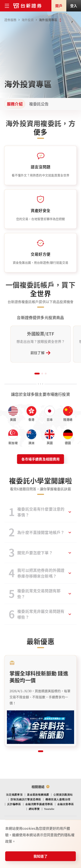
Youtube (49, 809)
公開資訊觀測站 (63, 795)
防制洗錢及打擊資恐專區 (26, 799)
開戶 (59, 6)
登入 (74, 6)
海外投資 (30, 20)
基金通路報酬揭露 (38, 795)
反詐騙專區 (14, 804)
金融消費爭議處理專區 (39, 804)
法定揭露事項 (14, 795)
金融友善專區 (66, 804)
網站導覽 (34, 809)
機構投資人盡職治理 (58, 799)
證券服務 (13, 20)
